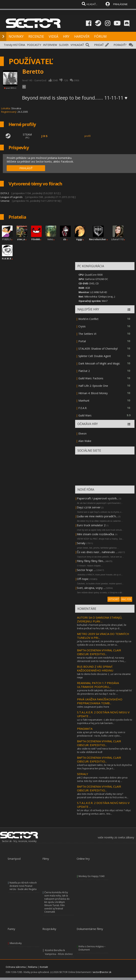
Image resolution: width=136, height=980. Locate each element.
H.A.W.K (7, 259)
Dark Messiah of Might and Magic (99, 363)
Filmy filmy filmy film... (91, 561)
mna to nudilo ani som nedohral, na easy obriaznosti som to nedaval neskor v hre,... (102, 659)
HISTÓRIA (19, 45)
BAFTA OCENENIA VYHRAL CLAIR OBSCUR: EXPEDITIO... (99, 652)
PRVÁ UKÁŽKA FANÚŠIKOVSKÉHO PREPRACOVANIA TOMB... (100, 701)
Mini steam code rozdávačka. (96, 534)
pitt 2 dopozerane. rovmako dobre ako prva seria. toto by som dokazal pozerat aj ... (102, 779)
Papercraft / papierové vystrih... (98, 498)
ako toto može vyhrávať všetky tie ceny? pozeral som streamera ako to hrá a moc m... (103, 796)
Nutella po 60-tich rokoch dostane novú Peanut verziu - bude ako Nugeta (23, 886)
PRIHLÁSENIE (120, 4)
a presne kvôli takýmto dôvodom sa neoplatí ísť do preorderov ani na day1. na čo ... (104, 692)
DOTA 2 (5, 193)
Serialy (81, 543)
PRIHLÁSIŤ (26, 168)
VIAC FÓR (126, 599)
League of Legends (12, 197)
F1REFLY (7, 239)
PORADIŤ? (120, 45)
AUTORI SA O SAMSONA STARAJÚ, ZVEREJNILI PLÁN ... (100, 619)
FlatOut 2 (84, 371)
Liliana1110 (117, 239)
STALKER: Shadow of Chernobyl (98, 349)
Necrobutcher (98, 239)
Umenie (5, 201)
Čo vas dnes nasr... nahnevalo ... (97, 552)
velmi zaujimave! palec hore (93, 707)
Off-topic (83, 579)
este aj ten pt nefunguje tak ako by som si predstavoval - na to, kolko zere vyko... (101, 734)
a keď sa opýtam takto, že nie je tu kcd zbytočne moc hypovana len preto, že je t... (105, 767)
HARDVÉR (82, 36)
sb (65, 239)
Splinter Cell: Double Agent (95, 356)
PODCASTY (34, 45)
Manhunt (84, 401)
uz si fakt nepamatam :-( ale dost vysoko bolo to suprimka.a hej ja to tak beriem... (105, 721)
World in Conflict (88, 319)
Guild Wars (85, 415)
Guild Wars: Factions (91, 378)
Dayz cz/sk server (89, 507)
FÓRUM (100, 36)
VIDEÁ (53, 36)
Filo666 (36, 239)
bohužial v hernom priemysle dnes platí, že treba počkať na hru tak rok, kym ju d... (102, 627)
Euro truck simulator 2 (91, 525)
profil (87, 136)
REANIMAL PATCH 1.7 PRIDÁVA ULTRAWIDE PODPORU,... (98, 685)
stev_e (21, 239)
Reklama (33, 967)
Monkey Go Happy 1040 (91, 876)
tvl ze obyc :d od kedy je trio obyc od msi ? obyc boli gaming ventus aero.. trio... (104, 812)
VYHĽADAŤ (77, 45)
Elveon (82, 433)
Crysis (82, 326)
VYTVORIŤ (114, 599)
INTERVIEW (50, 45)
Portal (82, 341)
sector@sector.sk (102, 972)
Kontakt (44, 967)
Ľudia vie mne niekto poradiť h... (97, 516)
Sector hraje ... (86, 570)
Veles (50, 239)
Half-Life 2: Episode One (93, 386)
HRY (66, 36)
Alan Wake (85, 441)
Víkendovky (16, 943)
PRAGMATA (85, 729)
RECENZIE (36, 36)
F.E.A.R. (83, 408)
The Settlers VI (87, 334)
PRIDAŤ (99, 45)
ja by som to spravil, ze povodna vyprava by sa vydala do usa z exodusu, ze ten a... (104, 643)
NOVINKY (16, 36)
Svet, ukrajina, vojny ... (91, 588)
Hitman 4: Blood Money (93, 393)
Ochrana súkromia (16, 967)
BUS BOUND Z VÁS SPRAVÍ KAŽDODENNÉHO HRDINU (95, 668)
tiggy (79, 239)
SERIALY (83, 774)
